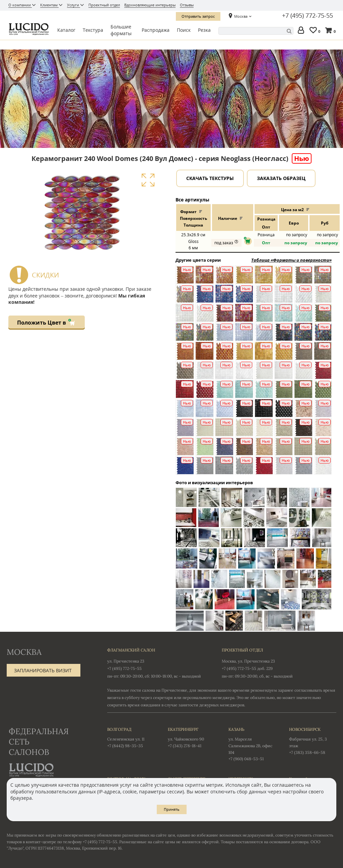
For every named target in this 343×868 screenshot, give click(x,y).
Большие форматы (121, 30)
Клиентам (49, 5)
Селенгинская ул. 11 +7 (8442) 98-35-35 (131, 737)
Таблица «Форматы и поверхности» (291, 260)
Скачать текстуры (210, 178)
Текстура (93, 30)
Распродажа (156, 30)
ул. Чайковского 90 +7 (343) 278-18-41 (191, 737)
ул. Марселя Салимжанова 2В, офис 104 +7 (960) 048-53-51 (252, 744)
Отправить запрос (198, 16)
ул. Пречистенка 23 (126, 661)
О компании (20, 5)
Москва (241, 16)
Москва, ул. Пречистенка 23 (248, 661)
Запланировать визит (43, 670)
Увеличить (148, 180)
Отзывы (187, 5)
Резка (204, 30)
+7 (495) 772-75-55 (307, 16)
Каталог (66, 30)
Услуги (74, 5)
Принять (172, 809)
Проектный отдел (104, 5)
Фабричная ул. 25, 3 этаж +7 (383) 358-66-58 (313, 741)
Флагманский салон (131, 650)
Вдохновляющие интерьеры (150, 5)
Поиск (184, 30)
